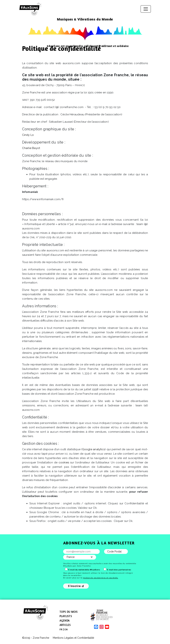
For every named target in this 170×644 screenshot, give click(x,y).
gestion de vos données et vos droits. (101, 578)
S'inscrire (76, 586)
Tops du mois (69, 612)
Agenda (65, 621)
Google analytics (93, 449)
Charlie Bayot (31, 148)
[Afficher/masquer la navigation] (146, 9)
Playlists (66, 616)
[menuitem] (61, 629)
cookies (64, 462)
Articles (65, 625)
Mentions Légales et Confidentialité (73, 638)
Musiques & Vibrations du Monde (85, 19)
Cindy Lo (28, 135)
